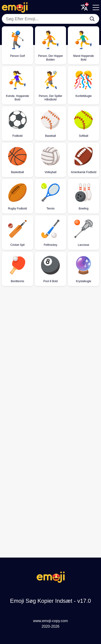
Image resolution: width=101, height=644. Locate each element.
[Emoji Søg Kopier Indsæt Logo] (51, 581)
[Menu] (96, 7)
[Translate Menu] (84, 7)
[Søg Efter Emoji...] (92, 19)
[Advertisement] (50, 346)
